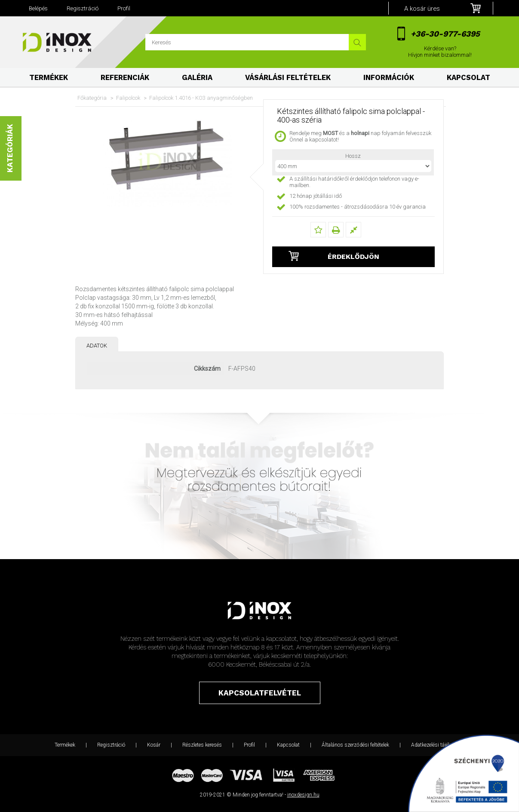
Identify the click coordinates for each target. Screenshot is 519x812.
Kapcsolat (468, 78)
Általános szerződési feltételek (355, 745)
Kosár (154, 745)
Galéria (197, 78)
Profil (249, 745)
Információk (389, 78)
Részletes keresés (202, 745)
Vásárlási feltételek (288, 78)
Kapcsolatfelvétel (260, 693)
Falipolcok (128, 98)
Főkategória (92, 98)
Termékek (49, 78)
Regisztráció (111, 745)
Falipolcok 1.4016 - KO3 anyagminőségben (201, 98)
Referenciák (125, 78)
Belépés (38, 8)
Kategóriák (10, 149)
